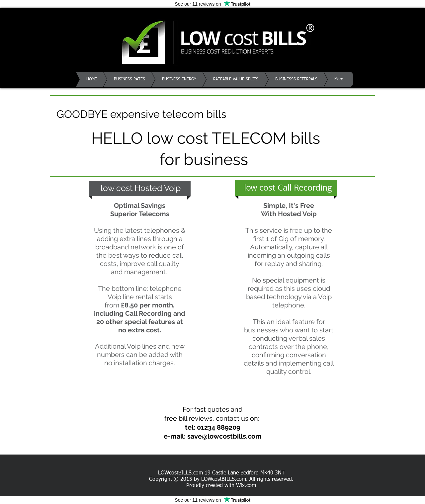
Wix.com (246, 486)
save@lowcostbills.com (224, 436)
